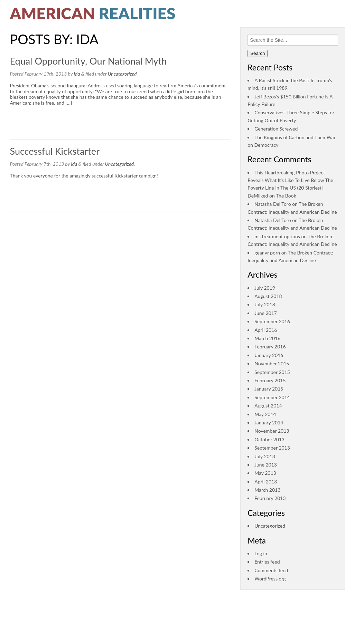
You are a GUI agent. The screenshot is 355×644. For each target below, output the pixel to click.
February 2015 (270, 380)
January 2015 (269, 389)
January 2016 (269, 355)
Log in (261, 553)
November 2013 (272, 431)
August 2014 (268, 406)
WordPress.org (270, 579)
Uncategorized (122, 74)
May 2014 (265, 414)
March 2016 (267, 338)
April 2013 (266, 482)
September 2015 (272, 372)
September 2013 (272, 448)
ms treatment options (277, 236)
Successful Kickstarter (55, 151)
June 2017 (266, 313)
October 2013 (269, 439)
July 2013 (265, 456)
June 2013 (266, 465)
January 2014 (269, 422)
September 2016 (272, 321)
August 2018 (268, 296)
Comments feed (271, 570)
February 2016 (270, 347)
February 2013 (270, 498)
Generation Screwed (276, 129)
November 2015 (272, 363)
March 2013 (267, 490)
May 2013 (265, 473)
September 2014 (272, 397)
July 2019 (265, 288)
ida (77, 74)
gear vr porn (267, 253)
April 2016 (266, 330)
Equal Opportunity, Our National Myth (88, 61)
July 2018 (265, 304)
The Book (286, 196)
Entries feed (267, 562)
